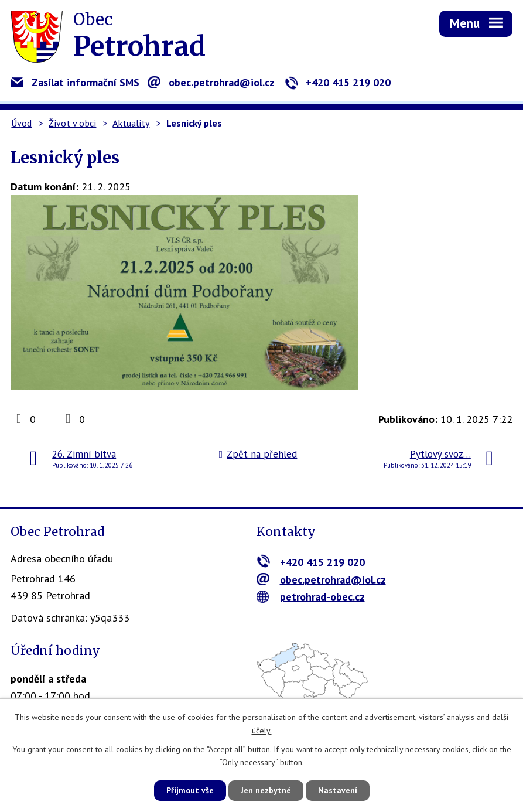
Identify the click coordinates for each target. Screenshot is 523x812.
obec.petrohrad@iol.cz (211, 82)
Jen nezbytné (266, 790)
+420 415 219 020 (338, 82)
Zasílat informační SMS (75, 82)
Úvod (21, 123)
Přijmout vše (190, 790)
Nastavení (338, 790)
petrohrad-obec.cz (311, 597)
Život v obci (72, 123)
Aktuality (131, 123)
